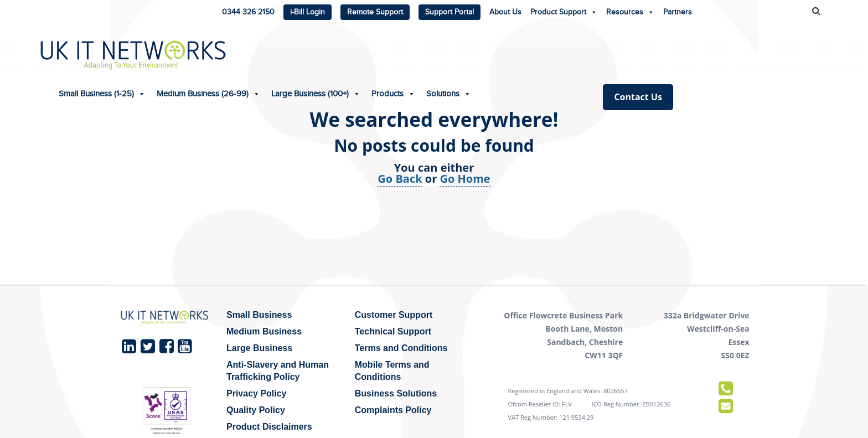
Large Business (259, 348)
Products (553, 50)
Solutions (608, 50)
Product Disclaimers (269, 427)
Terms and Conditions (401, 348)
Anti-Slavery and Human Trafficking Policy (278, 371)
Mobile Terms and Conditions (392, 371)
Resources (630, 10)
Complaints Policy (393, 410)
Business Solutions (396, 393)
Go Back (400, 179)
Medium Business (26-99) (368, 50)
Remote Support (375, 12)
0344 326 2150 (248, 12)
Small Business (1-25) (262, 50)
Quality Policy (256, 410)
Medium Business (264, 331)
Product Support (564, 10)
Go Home (465, 179)
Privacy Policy (257, 393)
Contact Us (797, 53)
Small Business (259, 315)
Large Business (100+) (475, 50)
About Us (505, 12)
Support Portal (449, 12)
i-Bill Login (308, 12)
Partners (678, 12)
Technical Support (393, 331)
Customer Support (394, 315)
